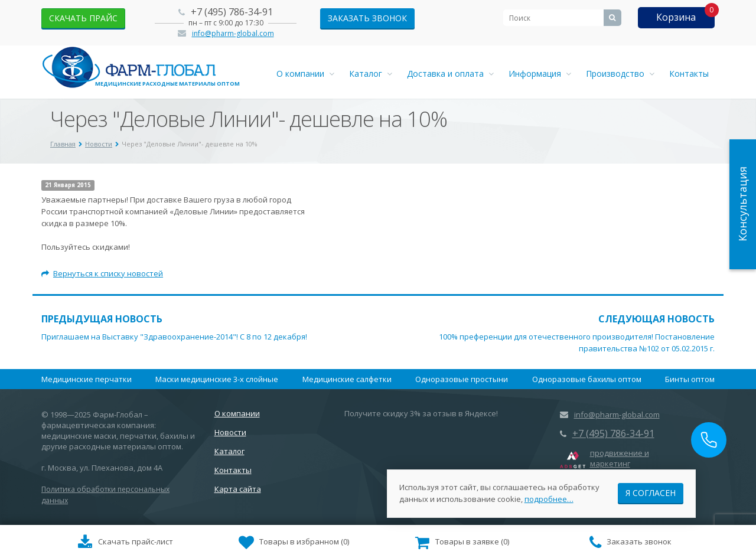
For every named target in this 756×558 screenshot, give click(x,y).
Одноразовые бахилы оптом (587, 379)
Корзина (676, 17)
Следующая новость (656, 319)
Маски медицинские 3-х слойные (217, 379)
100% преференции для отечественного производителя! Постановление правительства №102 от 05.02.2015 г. (577, 342)
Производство (620, 74)
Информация (540, 74)
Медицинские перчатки (87, 379)
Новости (230, 432)
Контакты (689, 74)
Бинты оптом (690, 379)
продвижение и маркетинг (620, 458)
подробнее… (549, 498)
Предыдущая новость (102, 319)
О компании (305, 74)
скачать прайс (83, 18)
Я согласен (651, 492)
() (294, 543)
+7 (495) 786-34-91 (232, 12)
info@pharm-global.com (233, 33)
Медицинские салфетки (347, 379)
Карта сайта (238, 489)
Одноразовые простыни (462, 379)
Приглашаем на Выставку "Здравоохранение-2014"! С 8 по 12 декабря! (174, 337)
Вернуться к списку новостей (102, 273)
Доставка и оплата (450, 74)
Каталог (371, 74)
